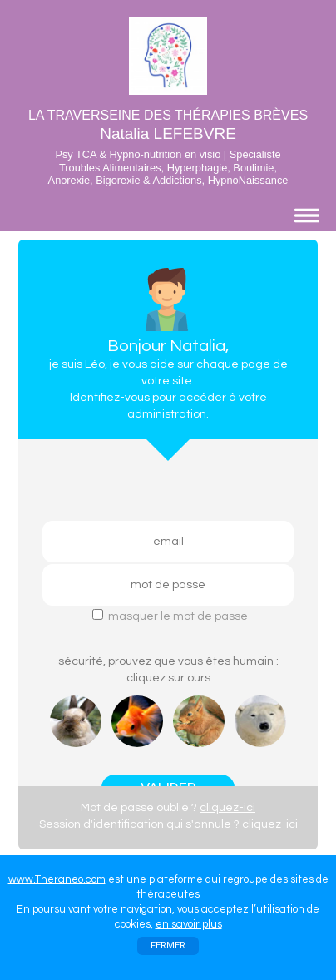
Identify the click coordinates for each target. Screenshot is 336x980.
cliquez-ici (227, 808)
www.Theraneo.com (57, 879)
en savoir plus (189, 924)
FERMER (168, 945)
